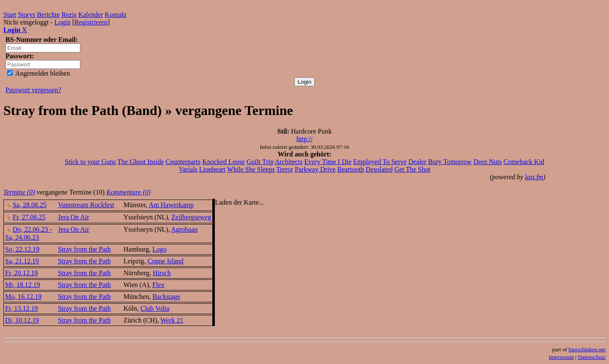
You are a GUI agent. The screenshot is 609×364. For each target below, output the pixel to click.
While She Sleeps (251, 169)
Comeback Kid (524, 162)
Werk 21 (172, 320)
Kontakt (116, 15)
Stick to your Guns (90, 162)
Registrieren (91, 22)
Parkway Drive (315, 169)
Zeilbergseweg (191, 217)
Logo (159, 249)
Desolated (379, 169)
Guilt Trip (260, 162)
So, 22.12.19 (22, 249)
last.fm (534, 177)
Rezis (69, 15)
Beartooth (351, 169)
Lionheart (212, 169)
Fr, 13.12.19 (22, 308)
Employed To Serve (380, 162)
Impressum (561, 357)
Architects (289, 162)
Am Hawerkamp (171, 205)
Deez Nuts (487, 162)
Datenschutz (592, 357)
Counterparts (183, 162)
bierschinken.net (587, 349)
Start (10, 15)
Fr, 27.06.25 (25, 217)
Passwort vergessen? (33, 90)
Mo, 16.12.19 (23, 297)
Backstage (166, 297)
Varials (188, 169)
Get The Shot (413, 169)
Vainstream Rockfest (86, 205)
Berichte (48, 15)
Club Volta (155, 308)
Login (62, 22)
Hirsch (162, 273)
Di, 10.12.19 (22, 320)
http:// (304, 139)
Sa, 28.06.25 (26, 205)
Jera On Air (74, 217)
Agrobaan (184, 229)
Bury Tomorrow (450, 162)
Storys (26, 15)
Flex (158, 285)
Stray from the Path (84, 249)
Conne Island (166, 261)
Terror (285, 169)
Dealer (418, 162)
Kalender (91, 15)
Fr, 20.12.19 (22, 273)
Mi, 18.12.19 (23, 285)
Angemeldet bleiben (38, 73)
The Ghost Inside (140, 162)
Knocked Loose (224, 162)
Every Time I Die (328, 162)
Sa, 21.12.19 (22, 261)
